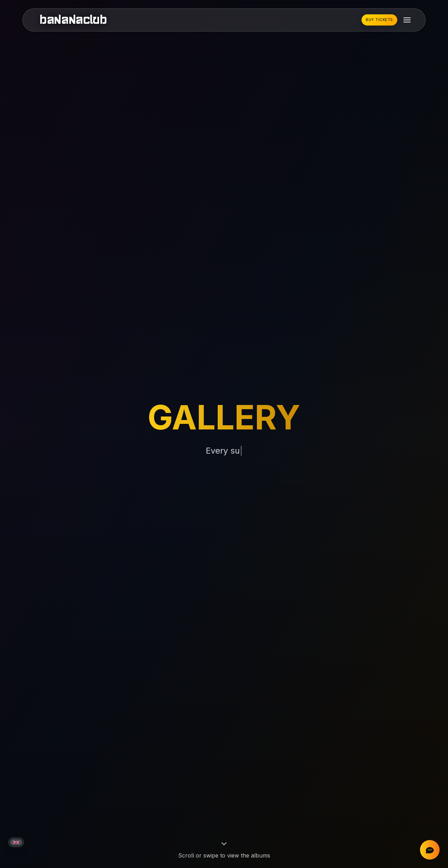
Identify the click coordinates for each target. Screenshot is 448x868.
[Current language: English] (16, 842)
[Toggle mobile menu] (407, 20)
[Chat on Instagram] (430, 850)
